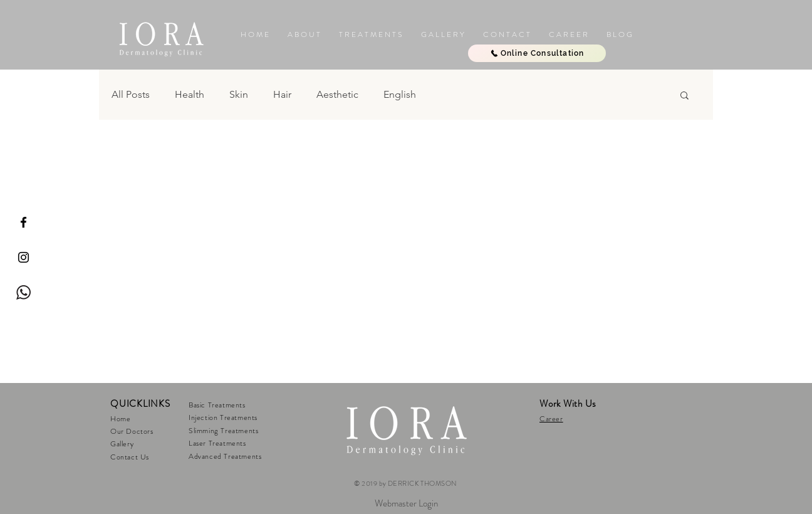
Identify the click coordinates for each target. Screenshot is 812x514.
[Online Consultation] (537, 53)
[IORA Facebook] (23, 222)
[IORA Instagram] (23, 257)
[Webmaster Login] (406, 503)
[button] (443, 35)
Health (190, 94)
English (400, 94)
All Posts (131, 94)
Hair (282, 94)
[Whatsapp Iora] (23, 292)
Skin (239, 94)
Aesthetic (337, 94)
